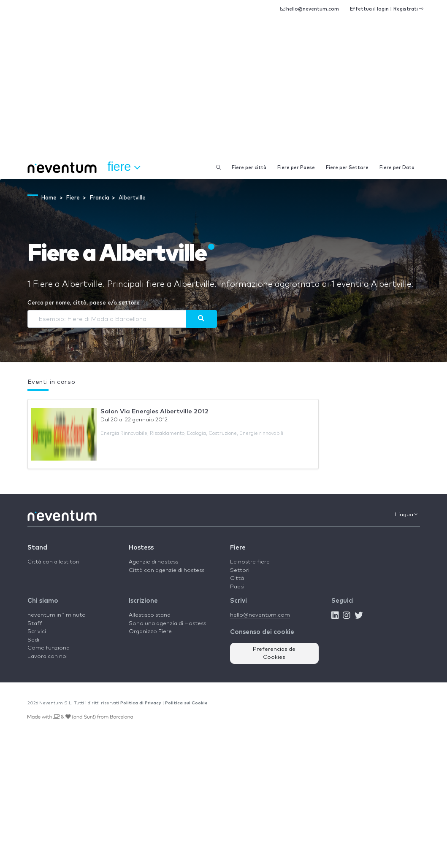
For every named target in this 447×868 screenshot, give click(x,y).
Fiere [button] (124, 167)
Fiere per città (249, 168)
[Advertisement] (223, 93)
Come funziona (49, 648)
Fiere (238, 548)
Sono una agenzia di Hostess (167, 624)
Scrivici (37, 632)
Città (237, 578)
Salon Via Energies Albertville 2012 (154, 411)
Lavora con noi (47, 656)
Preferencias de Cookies (274, 654)
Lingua (406, 515)
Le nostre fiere (250, 562)
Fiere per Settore (347, 168)
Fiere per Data (397, 168)
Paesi (237, 587)
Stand (37, 548)
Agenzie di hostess (153, 562)
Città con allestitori (53, 562)
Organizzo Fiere (150, 632)
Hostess (141, 548)
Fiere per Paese (296, 168)
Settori (240, 570)
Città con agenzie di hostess (167, 570)
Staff (35, 624)
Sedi (33, 640)
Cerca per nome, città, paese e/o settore (84, 303)
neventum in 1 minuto (57, 615)
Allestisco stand (150, 615)
